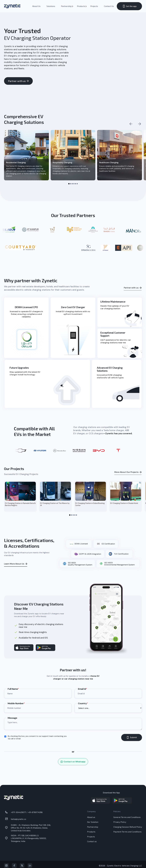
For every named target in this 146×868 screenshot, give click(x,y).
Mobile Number (16, 703)
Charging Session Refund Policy (128, 827)
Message (12, 718)
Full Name (13, 689)
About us (91, 817)
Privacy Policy (120, 822)
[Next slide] (139, 124)
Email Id (83, 689)
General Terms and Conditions (127, 817)
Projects (94, 6)
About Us (36, 6)
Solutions (51, 6)
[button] (69, 184)
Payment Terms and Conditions (127, 832)
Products (81, 6)
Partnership (66, 6)
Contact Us (109, 6)
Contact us (92, 841)
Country (83, 703)
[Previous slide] (131, 124)
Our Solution (93, 822)
